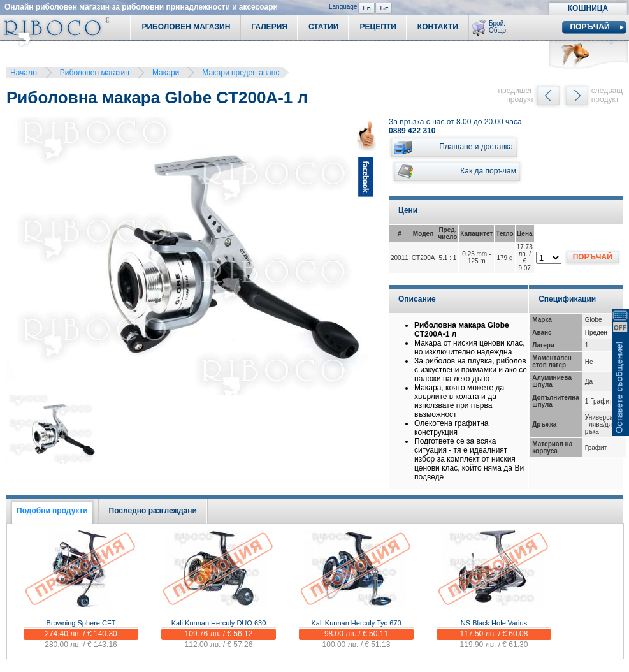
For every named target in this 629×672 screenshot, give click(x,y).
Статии (324, 27)
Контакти (438, 27)
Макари (166, 73)
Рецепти (378, 27)
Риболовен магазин (95, 73)
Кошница (588, 8)
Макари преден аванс (241, 73)
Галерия (269, 27)
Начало (24, 73)
